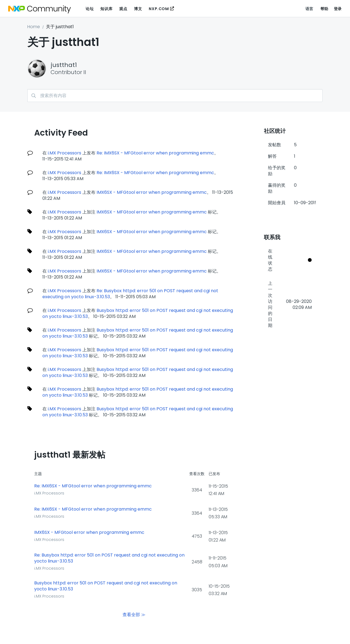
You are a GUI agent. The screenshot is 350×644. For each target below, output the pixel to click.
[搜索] (175, 96)
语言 (309, 9)
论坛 (90, 9)
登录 (338, 9)
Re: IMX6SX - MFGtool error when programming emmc (155, 153)
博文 (138, 9)
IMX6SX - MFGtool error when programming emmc (152, 192)
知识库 (106, 9)
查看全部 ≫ (134, 614)
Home (34, 27)
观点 (123, 9)
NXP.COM (159, 9)
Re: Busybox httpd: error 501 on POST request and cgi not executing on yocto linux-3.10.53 (109, 558)
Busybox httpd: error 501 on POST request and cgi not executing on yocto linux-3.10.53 (138, 313)
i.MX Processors (65, 153)
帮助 (324, 9)
